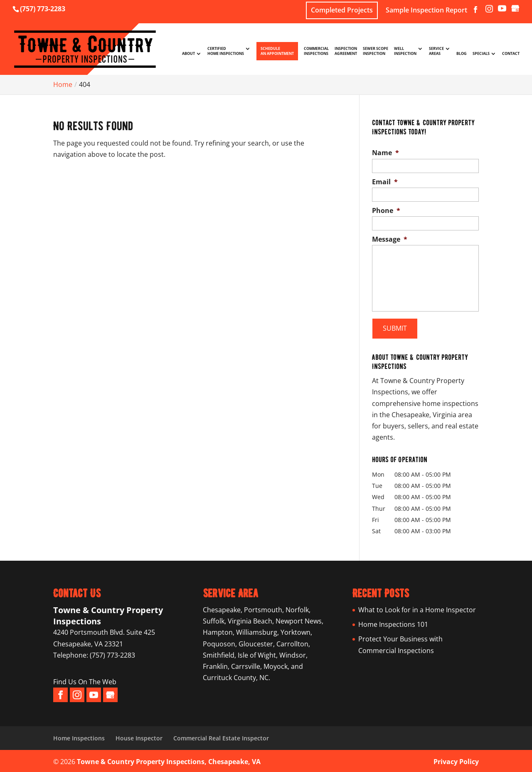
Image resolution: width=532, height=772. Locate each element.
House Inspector (139, 736)
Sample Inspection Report (426, 11)
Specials (481, 54)
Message (390, 239)
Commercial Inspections (316, 51)
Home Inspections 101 (393, 623)
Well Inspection (405, 51)
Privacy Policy (456, 760)
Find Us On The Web (85, 680)
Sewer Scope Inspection (376, 51)
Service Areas (436, 51)
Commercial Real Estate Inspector (221, 736)
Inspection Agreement (346, 51)
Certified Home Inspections (226, 51)
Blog (462, 54)
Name (385, 153)
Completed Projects (342, 10)
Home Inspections (79, 736)
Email (385, 182)
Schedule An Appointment (277, 51)
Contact (511, 54)
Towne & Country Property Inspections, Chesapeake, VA (169, 760)
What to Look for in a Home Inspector (417, 608)
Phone (386, 211)
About (188, 54)
